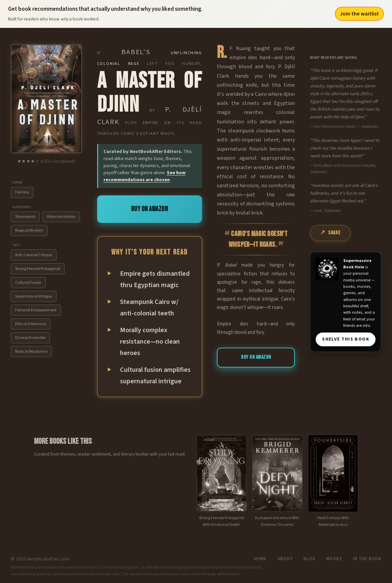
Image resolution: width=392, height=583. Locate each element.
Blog (309, 559)
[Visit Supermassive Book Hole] (327, 269)
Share (334, 233)
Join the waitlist (359, 14)
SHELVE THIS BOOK (346, 339)
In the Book (367, 559)
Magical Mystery (29, 230)
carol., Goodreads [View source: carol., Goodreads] (327, 211)
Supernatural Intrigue (34, 296)
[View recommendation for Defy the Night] (277, 481)
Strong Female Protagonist (38, 269)
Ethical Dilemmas (31, 324)
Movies (334, 559)
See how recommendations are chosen (145, 176)
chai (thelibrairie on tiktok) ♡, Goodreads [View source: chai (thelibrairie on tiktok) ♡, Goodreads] (346, 127)
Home (260, 559)
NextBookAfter (373, 7)
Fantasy (22, 192)
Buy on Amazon (150, 209)
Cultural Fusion (28, 283)
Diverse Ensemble (30, 338)
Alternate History (61, 217)
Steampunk (25, 217)
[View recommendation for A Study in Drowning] (222, 481)
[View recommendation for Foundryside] (333, 481)
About (285, 559)
